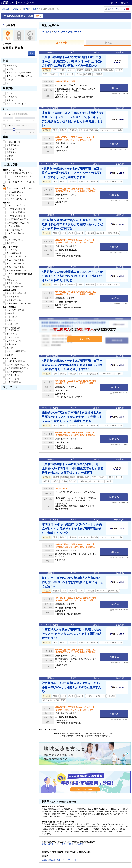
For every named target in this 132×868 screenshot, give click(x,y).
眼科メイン (13, 337)
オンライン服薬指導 (16, 351)
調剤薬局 (12, 66)
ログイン (113, 3)
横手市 (51, 844)
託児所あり (13, 296)
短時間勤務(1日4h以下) (18, 219)
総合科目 (12, 334)
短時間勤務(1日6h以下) (18, 223)
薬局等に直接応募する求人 (19, 173)
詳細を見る (114, 88)
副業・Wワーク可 (15, 310)
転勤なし (12, 280)
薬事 (10, 159)
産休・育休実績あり (16, 293)
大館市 (58, 844)
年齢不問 (12, 317)
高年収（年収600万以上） (19, 188)
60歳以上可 (13, 313)
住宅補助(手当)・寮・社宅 (19, 303)
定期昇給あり (13, 195)
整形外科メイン (14, 344)
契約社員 (12, 97)
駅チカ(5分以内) (15, 240)
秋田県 (36, 9)
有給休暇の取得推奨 (16, 270)
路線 (19, 36)
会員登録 (125, 3)
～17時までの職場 (15, 212)
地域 (8, 36)
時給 (17, 126)
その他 (11, 83)
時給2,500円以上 (15, 192)
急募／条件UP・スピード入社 (20, 182)
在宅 (10, 355)
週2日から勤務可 (15, 263)
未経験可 (12, 324)
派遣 (10, 100)
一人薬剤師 (13, 330)
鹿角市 (71, 844)
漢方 (10, 348)
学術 (10, 156)
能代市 (44, 844)
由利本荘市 (79, 844)
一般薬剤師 (13, 142)
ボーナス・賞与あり (16, 199)
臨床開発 (12, 152)
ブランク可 (13, 379)
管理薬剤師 (13, 145)
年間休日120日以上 (16, 256)
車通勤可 (12, 243)
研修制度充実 (13, 300)
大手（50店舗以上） (16, 287)
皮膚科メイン (13, 341)
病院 (10, 69)
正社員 (11, 93)
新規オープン (13, 283)
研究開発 (12, 149)
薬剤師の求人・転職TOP (10, 9)
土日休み (12, 249)
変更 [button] (32, 53)
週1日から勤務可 (15, 260)
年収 (17, 114)
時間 (30, 36)
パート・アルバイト (16, 104)
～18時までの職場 (15, 216)
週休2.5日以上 (14, 253)
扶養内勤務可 (13, 382)
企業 (10, 80)
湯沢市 (64, 844)
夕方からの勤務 (14, 226)
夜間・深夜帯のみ (15, 230)
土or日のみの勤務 (15, 233)
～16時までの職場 (15, 209)
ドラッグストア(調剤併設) (19, 73)
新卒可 (11, 320)
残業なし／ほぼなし (16, 205)
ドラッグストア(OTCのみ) (19, 76)
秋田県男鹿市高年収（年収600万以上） (63, 32)
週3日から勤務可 (15, 267)
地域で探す (26, 9)
